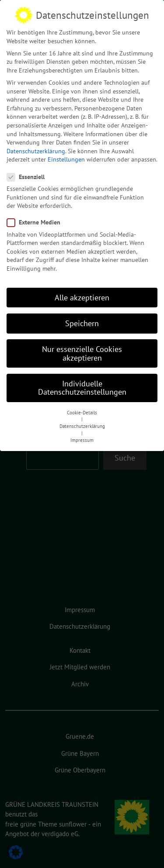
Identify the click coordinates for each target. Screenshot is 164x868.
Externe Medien (36, 220)
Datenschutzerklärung (36, 148)
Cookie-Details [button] (82, 410)
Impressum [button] (82, 437)
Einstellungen (66, 157)
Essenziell (28, 174)
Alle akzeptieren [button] (82, 295)
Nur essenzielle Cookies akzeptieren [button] (82, 351)
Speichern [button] (82, 321)
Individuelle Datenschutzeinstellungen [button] (82, 385)
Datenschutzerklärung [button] (82, 424)
